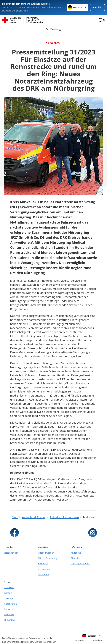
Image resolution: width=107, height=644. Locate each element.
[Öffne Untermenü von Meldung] (54, 29)
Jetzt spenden (11, 553)
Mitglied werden (46, 553)
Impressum (10, 609)
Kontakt (8, 593)
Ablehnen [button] (80, 640)
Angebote (76, 553)
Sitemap (9, 598)
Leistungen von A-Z (81, 564)
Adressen (9, 588)
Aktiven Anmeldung (48, 558)
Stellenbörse (44, 569)
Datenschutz (11, 604)
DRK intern (10, 620)
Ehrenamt (43, 564)
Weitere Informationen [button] (45, 642)
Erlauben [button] (98, 640)
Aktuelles (76, 558)
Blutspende (44, 574)
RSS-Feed (9, 615)
